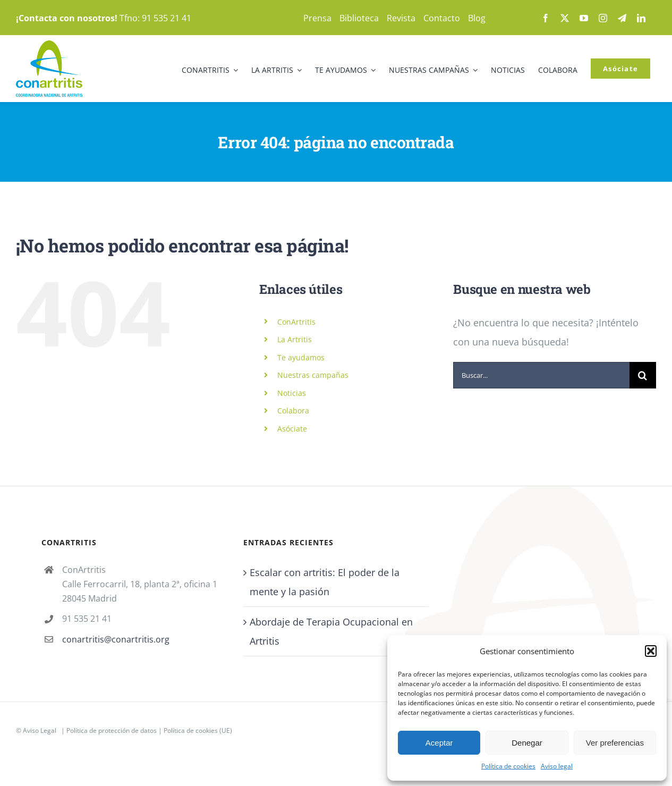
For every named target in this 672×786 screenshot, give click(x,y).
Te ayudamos (301, 357)
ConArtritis (296, 322)
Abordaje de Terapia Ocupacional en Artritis (331, 631)
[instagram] (603, 18)
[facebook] (546, 18)
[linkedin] (641, 18)
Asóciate (292, 429)
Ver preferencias (615, 743)
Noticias (292, 393)
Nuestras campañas (313, 375)
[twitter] (565, 18)
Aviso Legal (40, 730)
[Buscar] (643, 375)
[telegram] (622, 18)
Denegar (527, 743)
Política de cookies (508, 766)
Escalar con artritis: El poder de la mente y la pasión (325, 582)
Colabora (293, 411)
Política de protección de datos (112, 730)
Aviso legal (557, 766)
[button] (651, 651)
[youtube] (584, 18)
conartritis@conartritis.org (116, 639)
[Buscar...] (541, 375)
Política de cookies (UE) (198, 730)
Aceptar (439, 743)
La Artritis (295, 339)
